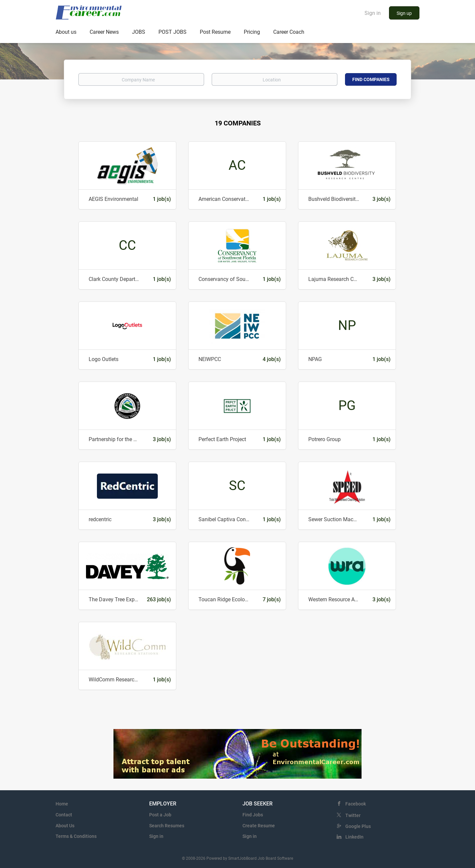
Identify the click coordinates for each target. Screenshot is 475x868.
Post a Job (160, 815)
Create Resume (259, 826)
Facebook (356, 804)
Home (62, 804)
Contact (64, 815)
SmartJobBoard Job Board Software (261, 858)
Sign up (404, 13)
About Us (65, 826)
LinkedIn (354, 837)
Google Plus (358, 826)
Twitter (353, 815)
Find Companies (371, 79)
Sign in (373, 13)
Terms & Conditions (76, 836)
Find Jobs (253, 815)
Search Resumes (167, 826)
